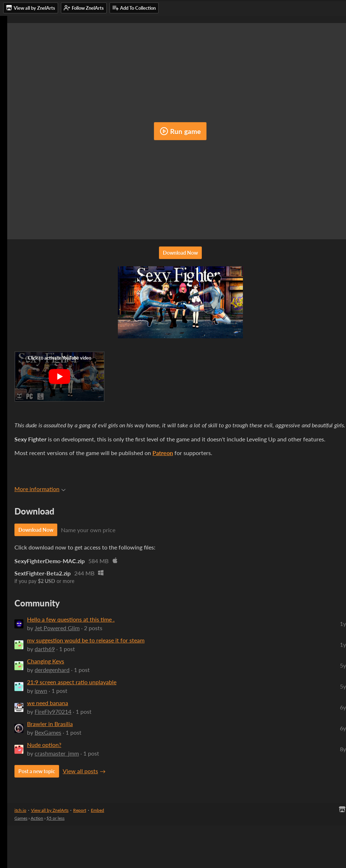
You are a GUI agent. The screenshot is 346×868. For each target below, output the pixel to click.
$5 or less (56, 818)
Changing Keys (46, 661)
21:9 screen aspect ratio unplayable (72, 682)
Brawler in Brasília (50, 724)
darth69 (45, 649)
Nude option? (44, 745)
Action (37, 818)
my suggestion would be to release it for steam (86, 640)
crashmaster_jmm (57, 753)
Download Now (180, 253)
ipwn (41, 691)
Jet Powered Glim (57, 628)
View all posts (80, 771)
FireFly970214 (53, 711)
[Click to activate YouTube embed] (59, 377)
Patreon (163, 453)
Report (80, 810)
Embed (97, 810)
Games (21, 818)
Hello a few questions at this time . (71, 619)
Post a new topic (37, 771)
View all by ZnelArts (50, 810)
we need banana (48, 703)
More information (40, 489)
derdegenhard (52, 670)
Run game (180, 131)
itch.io (20, 810)
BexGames (48, 732)
